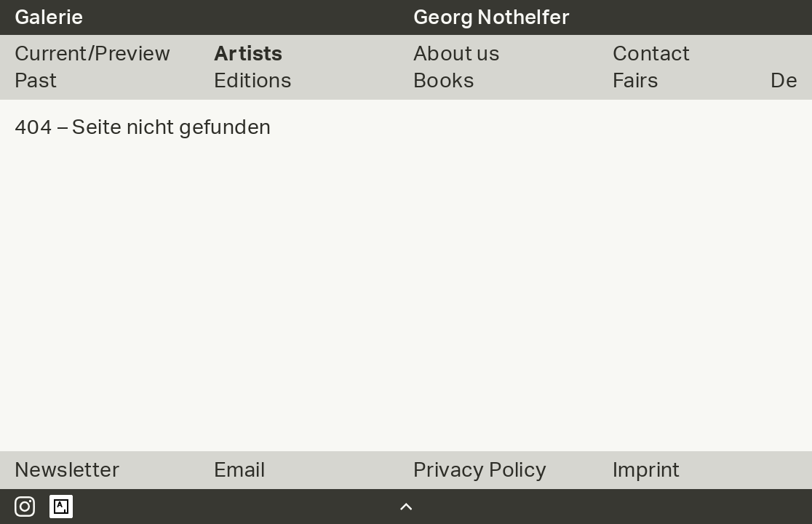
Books (444, 81)
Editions (253, 81)
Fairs (636, 81)
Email (239, 470)
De (784, 81)
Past (36, 81)
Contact (652, 54)
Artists (248, 54)
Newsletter (67, 470)
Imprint (646, 470)
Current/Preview (92, 54)
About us (457, 54)
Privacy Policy (480, 470)
